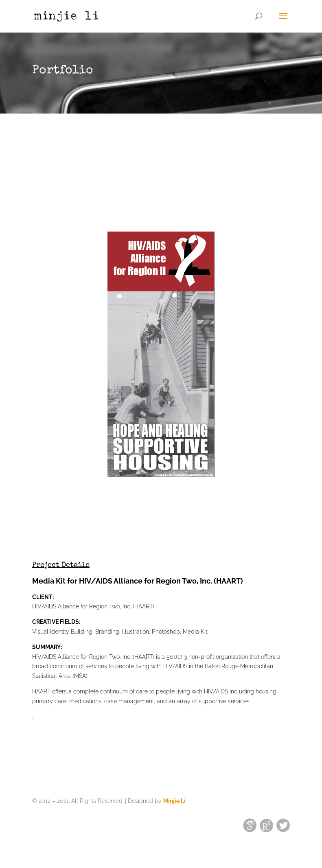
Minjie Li (174, 801)
